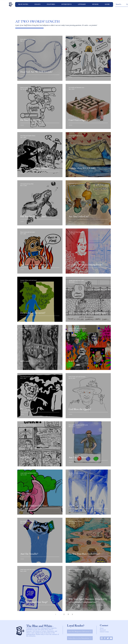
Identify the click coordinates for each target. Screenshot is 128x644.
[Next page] (72, 614)
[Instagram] (102, 638)
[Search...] (119, 4)
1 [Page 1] (60, 614)
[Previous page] (56, 614)
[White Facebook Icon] (105, 638)
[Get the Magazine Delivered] (80, 632)
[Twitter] (108, 638)
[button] (67, 5)
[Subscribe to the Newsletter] (80, 638)
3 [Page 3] (68, 614)
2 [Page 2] (64, 614)
